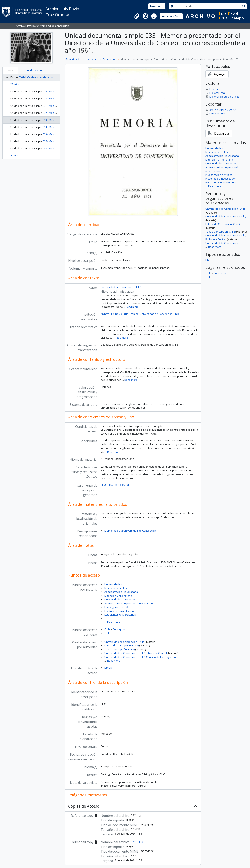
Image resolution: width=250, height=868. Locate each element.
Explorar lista (215, 93)
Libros (108, 668)
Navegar (156, 6)
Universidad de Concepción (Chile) (121, 287)
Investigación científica (118, 607)
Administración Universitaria (121, 592)
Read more (132, 307)
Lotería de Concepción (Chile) (122, 645)
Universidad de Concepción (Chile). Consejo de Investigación (140, 657)
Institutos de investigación (120, 611)
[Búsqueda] (209, 6)
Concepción (120, 629)
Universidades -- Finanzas (120, 599)
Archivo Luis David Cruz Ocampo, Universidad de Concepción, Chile (140, 314)
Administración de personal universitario (129, 603)
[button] (137, 16)
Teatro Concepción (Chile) (120, 649)
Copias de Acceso (84, 806)
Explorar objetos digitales (222, 97)
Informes (213, 89)
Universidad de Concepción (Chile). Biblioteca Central (136, 653)
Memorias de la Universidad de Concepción (91, 59)
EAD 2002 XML (216, 114)
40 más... (15, 155)
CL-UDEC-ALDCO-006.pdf (115, 485)
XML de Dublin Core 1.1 (221, 110)
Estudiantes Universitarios (120, 615)
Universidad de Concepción (222, 243)
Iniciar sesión (170, 16)
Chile (107, 629)
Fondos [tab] (10, 70)
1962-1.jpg (137, 841)
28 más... (15, 84)
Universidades (113, 584)
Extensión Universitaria (118, 596)
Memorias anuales (116, 588)
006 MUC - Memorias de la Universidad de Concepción (50, 77)
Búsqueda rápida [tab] (31, 70)
